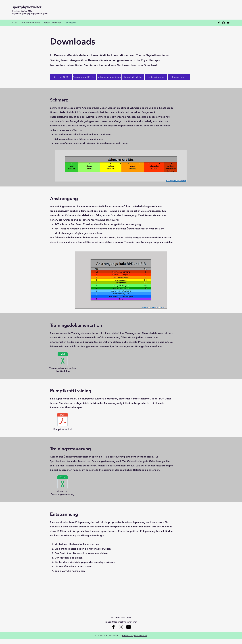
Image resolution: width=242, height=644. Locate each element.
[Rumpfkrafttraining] (133, 77)
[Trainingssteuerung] (156, 77)
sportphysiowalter (27, 7)
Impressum (127, 636)
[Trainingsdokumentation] (109, 77)
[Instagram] (223, 23)
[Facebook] (219, 23)
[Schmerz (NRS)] (61, 77)
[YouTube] (228, 23)
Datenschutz (141, 636)
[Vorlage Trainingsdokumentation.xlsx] (63, 359)
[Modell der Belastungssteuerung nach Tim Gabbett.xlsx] (63, 483)
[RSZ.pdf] (63, 420)
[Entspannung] (179, 77)
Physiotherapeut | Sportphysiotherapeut (30, 13)
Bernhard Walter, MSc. (22, 11)
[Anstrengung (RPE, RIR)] (84, 77)
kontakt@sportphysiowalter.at (121, 622)
